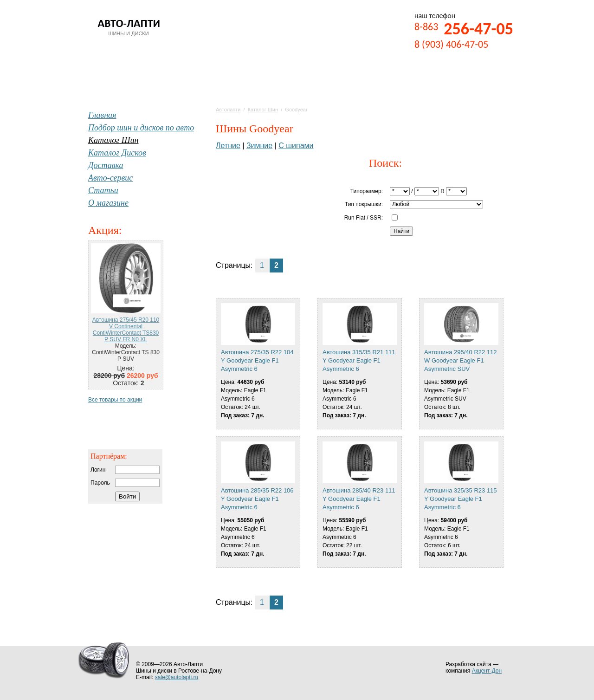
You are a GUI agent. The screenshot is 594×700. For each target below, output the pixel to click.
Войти (127, 496)
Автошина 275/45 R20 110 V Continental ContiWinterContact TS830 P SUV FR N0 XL (126, 330)
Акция (103, 230)
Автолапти (228, 110)
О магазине (108, 203)
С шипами (296, 146)
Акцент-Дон (487, 671)
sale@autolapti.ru (177, 677)
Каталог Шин (263, 110)
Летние (228, 146)
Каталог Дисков (117, 153)
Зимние (259, 146)
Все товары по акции (115, 400)
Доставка (106, 165)
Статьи (103, 190)
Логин (98, 470)
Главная (102, 115)
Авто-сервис (110, 178)
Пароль (100, 483)
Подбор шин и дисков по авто (141, 128)
